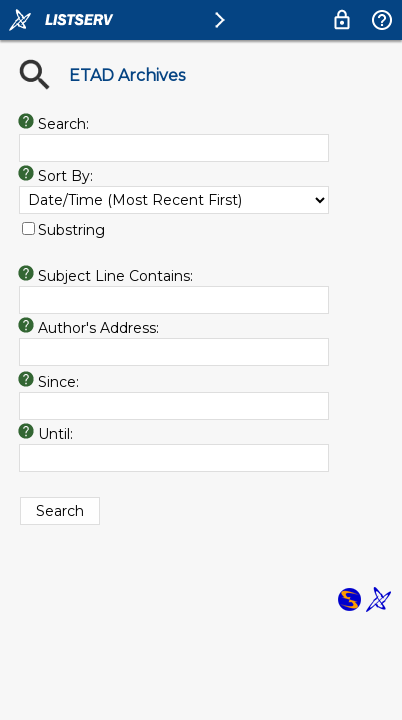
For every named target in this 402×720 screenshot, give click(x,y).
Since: (58, 382)
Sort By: (65, 176)
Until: (55, 434)
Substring (71, 230)
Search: (63, 124)
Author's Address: (98, 328)
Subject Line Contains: (115, 276)
